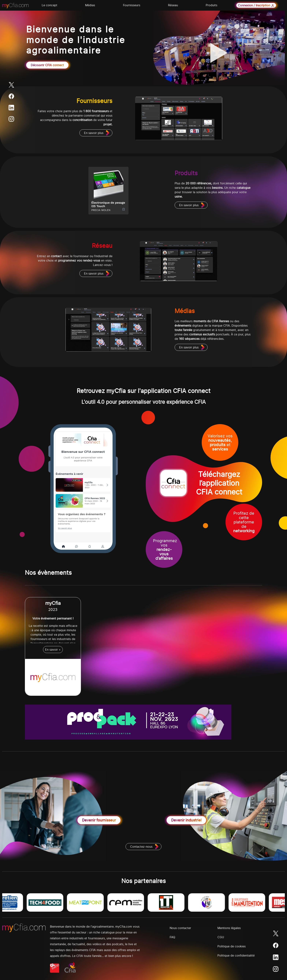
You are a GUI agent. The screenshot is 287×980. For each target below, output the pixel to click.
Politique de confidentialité (236, 955)
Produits (211, 5)
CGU (221, 937)
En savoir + (53, 650)
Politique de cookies (232, 946)
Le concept (50, 5)
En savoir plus (94, 133)
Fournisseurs (132, 5)
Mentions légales (229, 928)
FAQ (172, 937)
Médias (90, 5)
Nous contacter (180, 928)
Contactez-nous (141, 847)
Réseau (173, 5)
